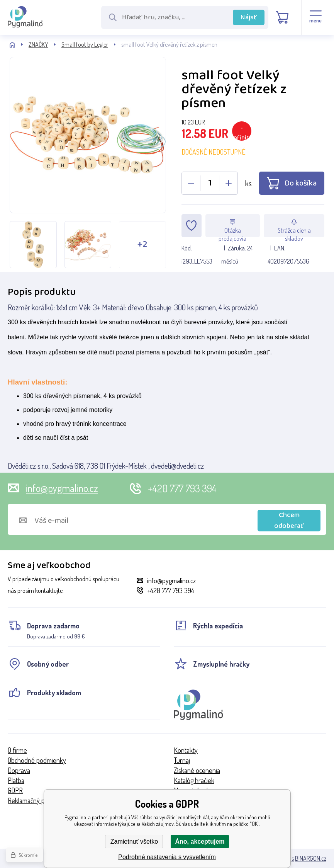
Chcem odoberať (289, 521)
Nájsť (249, 17)
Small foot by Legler (85, 44)
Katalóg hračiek (194, 780)
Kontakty (186, 750)
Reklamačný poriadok (36, 800)
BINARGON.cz (311, 858)
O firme (17, 750)
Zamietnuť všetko (134, 842)
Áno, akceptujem (200, 842)
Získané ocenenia (197, 770)
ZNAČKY (38, 44)
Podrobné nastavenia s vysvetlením (167, 857)
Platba (16, 780)
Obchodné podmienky (37, 760)
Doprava (19, 770)
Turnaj (182, 760)
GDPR (15, 790)
